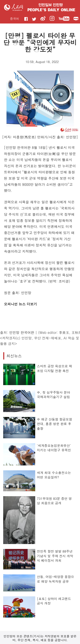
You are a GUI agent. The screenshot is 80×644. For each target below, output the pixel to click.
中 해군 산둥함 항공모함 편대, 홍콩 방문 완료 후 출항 (55, 424)
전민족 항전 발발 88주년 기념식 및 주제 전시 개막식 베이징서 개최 (55, 556)
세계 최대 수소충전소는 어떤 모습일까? (54, 475)
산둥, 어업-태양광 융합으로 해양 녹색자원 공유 (56, 579)
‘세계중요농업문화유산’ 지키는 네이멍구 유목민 (54, 448)
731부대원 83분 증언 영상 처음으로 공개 (54, 501)
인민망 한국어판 (22, 332)
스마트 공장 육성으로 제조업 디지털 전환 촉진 (55, 368)
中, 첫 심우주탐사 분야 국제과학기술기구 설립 (54, 395)
